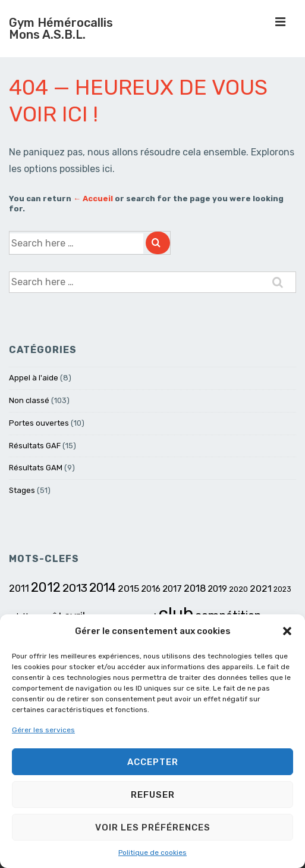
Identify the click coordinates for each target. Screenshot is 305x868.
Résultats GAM (36, 468)
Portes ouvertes (39, 423)
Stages (22, 490)
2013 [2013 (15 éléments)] (75, 588)
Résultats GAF (35, 446)
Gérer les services (43, 730)
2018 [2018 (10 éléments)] (195, 588)
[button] (287, 631)
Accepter (153, 762)
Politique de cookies (152, 853)
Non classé (29, 400)
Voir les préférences (153, 828)
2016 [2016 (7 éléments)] (151, 589)
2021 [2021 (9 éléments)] (261, 588)
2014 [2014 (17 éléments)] (103, 588)
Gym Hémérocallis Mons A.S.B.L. (61, 29)
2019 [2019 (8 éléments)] (217, 589)
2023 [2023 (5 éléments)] (282, 589)
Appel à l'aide (34, 378)
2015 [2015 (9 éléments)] (128, 588)
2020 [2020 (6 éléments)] (238, 589)
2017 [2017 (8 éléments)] (172, 589)
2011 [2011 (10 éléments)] (19, 588)
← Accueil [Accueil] (93, 199)
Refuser (153, 795)
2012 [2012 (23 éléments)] (46, 587)
